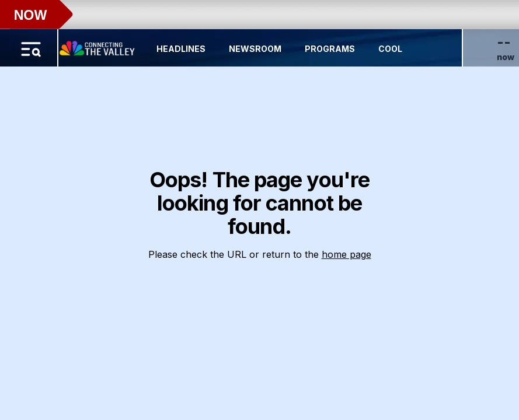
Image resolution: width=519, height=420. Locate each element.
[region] (259, 210)
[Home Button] (98, 45)
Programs (330, 49)
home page (346, 254)
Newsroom (255, 49)
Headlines (181, 49)
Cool (390, 49)
